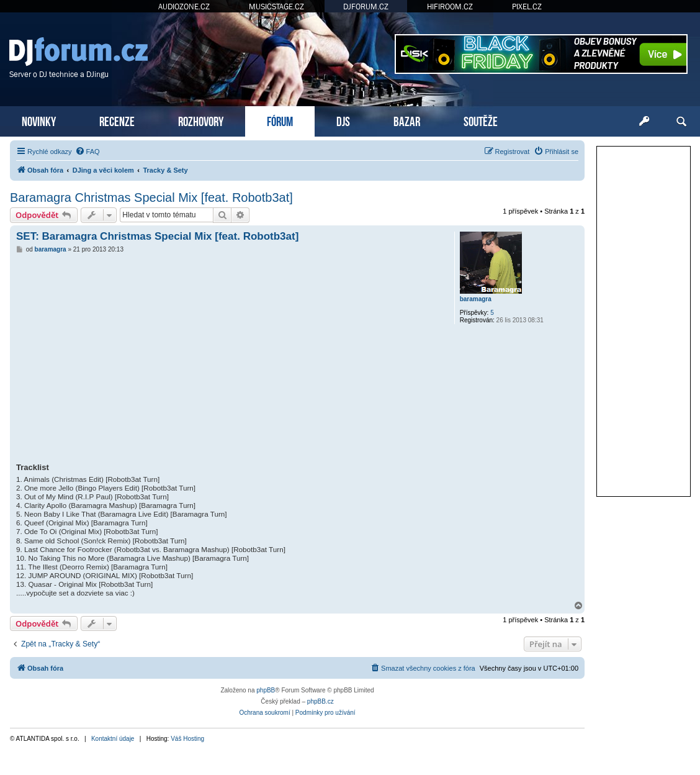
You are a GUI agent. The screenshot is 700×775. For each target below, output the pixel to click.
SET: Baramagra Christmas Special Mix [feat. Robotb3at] (157, 236)
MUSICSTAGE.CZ (276, 7)
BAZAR (407, 120)
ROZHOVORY (201, 120)
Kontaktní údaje (113, 739)
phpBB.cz (321, 701)
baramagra (476, 299)
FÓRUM (280, 120)
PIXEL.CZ (527, 7)
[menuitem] (87, 152)
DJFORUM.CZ (366, 7)
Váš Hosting (187, 739)
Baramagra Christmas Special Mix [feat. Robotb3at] (151, 197)
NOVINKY (39, 120)
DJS (343, 120)
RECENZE (117, 120)
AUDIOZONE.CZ (184, 7)
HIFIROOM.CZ (450, 7)
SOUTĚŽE (481, 120)
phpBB (266, 690)
